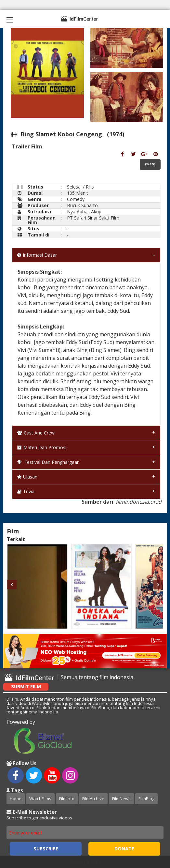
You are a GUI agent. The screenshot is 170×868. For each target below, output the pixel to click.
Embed (150, 164)
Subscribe (46, 849)
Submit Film (26, 686)
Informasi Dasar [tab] (37, 255)
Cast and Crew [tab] (36, 433)
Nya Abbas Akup (84, 212)
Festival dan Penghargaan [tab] (48, 462)
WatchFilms (40, 799)
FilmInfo (67, 799)
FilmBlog (146, 799)
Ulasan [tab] (27, 477)
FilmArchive (93, 799)
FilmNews (121, 799)
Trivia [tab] (26, 491)
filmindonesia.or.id (139, 502)
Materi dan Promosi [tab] (42, 447)
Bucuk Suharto (82, 205)
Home (16, 799)
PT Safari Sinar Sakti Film (93, 218)
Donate (124, 849)
